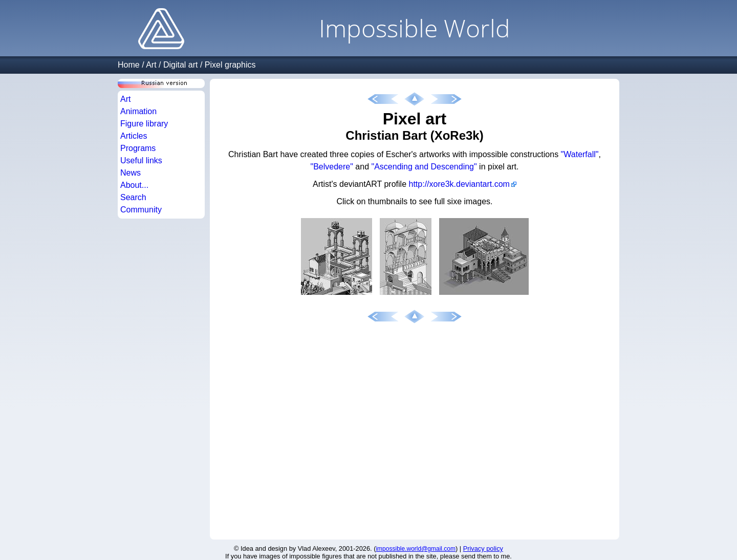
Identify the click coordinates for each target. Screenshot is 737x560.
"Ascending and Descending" (424, 167)
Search (133, 197)
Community (141, 210)
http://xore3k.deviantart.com (459, 184)
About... (134, 185)
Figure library (144, 124)
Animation (138, 111)
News (131, 173)
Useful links (141, 160)
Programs (138, 148)
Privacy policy (483, 548)
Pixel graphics (230, 65)
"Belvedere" (332, 167)
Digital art (181, 65)
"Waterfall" (580, 154)
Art (151, 65)
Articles (134, 136)
